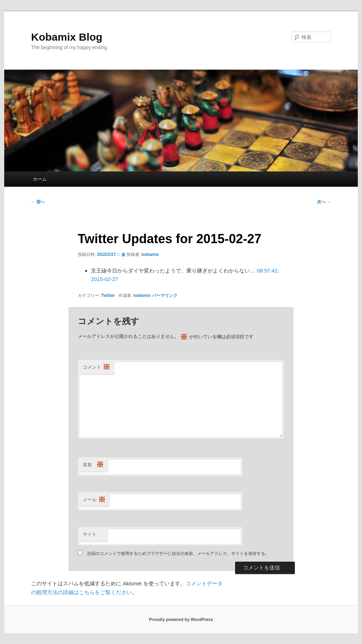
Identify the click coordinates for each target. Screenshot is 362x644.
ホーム (40, 179)
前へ (38, 202)
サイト (90, 534)
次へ (324, 202)
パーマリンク (165, 295)
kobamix (150, 254)
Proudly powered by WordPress (181, 620)
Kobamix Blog (67, 37)
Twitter (108, 295)
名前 (93, 465)
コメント (97, 367)
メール (94, 500)
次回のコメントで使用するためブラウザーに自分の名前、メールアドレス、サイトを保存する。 (178, 554)
